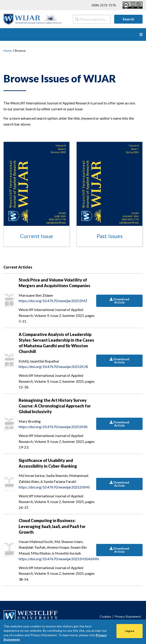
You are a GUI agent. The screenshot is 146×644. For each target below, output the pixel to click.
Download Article (119, 301)
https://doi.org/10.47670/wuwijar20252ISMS (54, 487)
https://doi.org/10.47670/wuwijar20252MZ (53, 301)
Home (8, 51)
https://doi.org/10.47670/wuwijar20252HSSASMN (57, 559)
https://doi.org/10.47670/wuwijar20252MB (53, 427)
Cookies (105, 617)
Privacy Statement (128, 617)
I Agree (130, 631)
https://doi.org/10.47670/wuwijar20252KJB (53, 366)
